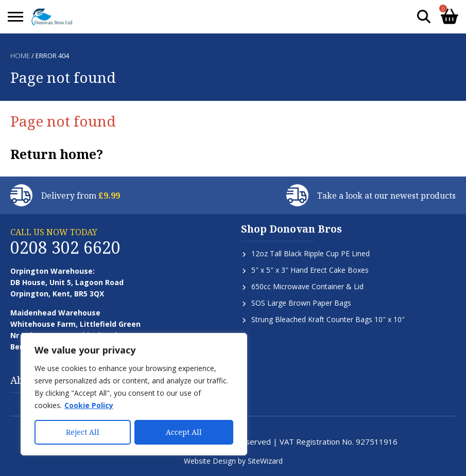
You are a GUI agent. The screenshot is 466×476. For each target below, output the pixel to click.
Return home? (57, 154)
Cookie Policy (89, 405)
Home (20, 56)
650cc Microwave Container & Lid (307, 286)
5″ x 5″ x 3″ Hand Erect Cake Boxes (310, 270)
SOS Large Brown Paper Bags (301, 303)
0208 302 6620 (65, 247)
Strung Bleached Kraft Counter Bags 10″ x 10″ (328, 319)
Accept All (184, 432)
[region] (134, 394)
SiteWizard (265, 461)
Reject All (83, 432)
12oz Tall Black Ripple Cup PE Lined (310, 253)
